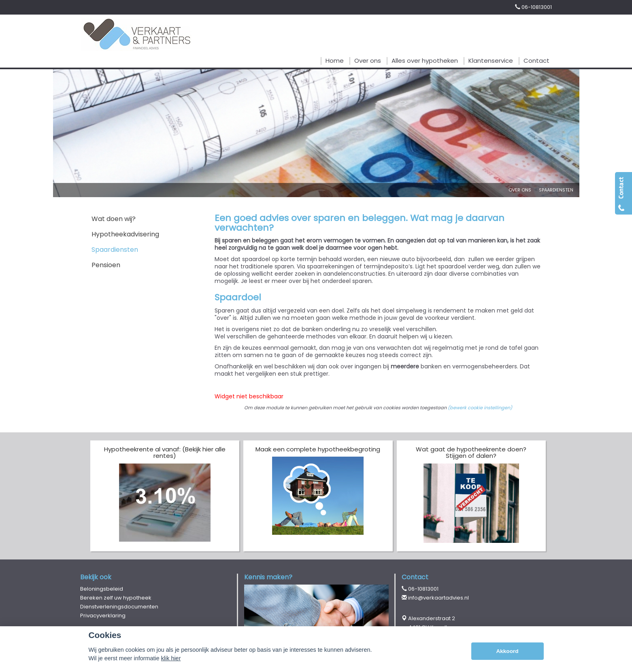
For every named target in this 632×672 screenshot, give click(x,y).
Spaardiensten (556, 190)
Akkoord (507, 651)
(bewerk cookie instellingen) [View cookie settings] (480, 408)
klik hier (171, 658)
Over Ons (520, 190)
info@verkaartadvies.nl (438, 598)
